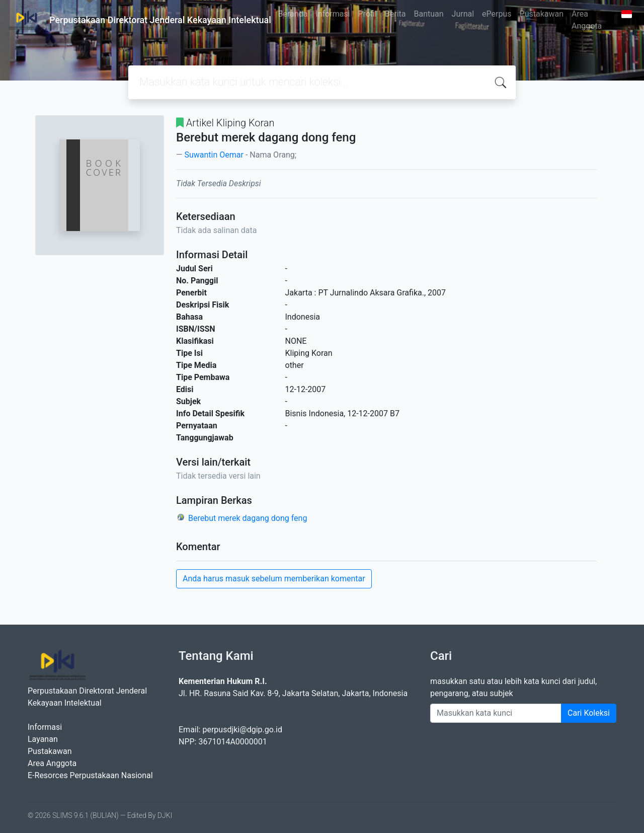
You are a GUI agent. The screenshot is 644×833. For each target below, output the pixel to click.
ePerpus (497, 14)
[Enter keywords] (496, 713)
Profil (368, 14)
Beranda (293, 14)
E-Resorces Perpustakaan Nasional (90, 775)
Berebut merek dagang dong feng (248, 518)
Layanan (43, 739)
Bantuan (428, 14)
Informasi (333, 14)
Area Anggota (587, 20)
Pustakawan (542, 14)
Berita (395, 14)
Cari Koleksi (589, 713)
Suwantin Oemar (214, 155)
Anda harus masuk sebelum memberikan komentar (274, 579)
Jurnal (463, 14)
